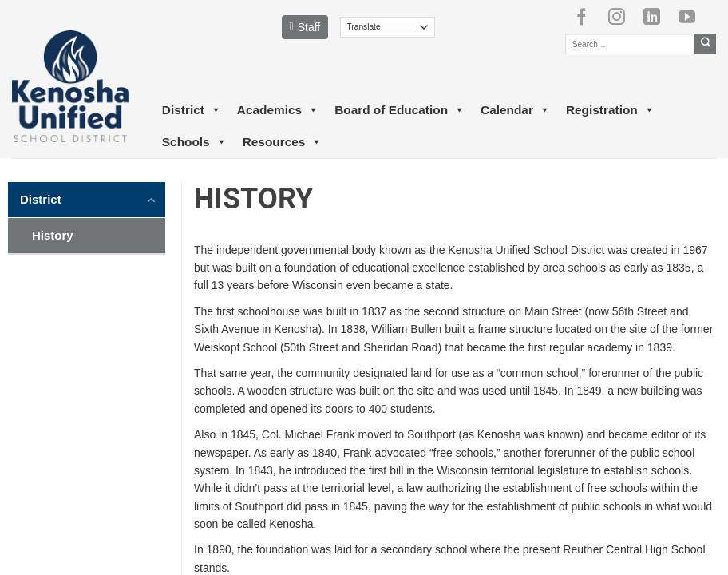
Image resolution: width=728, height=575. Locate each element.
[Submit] (705, 44)
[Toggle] (152, 199)
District (192, 110)
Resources (283, 142)
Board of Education (400, 110)
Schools (194, 142)
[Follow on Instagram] (623, 17)
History (53, 235)
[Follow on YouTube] (693, 17)
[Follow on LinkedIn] (658, 17)
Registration (610, 110)
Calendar (515, 110)
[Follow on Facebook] (588, 17)
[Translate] (388, 27)
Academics (278, 110)
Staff (305, 27)
